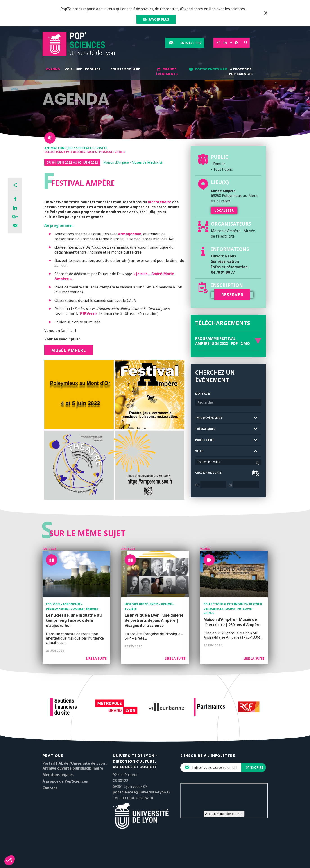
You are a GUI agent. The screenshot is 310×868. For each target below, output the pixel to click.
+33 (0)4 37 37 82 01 (137, 798)
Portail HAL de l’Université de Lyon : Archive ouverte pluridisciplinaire (75, 766)
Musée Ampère (69, 350)
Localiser (224, 210)
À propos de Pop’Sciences (241, 72)
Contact (50, 788)
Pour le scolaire (125, 69)
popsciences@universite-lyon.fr (141, 792)
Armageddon (130, 234)
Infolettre (191, 43)
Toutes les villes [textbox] (209, 462)
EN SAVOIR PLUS (156, 19)
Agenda (53, 69)
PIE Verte (88, 314)
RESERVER (232, 295)
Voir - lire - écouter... (84, 69)
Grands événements (167, 72)
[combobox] (228, 462)
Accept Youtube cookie (224, 814)
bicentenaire (159, 202)
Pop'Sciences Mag (211, 69)
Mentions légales (58, 775)
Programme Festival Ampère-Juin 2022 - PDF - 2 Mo (223, 341)
